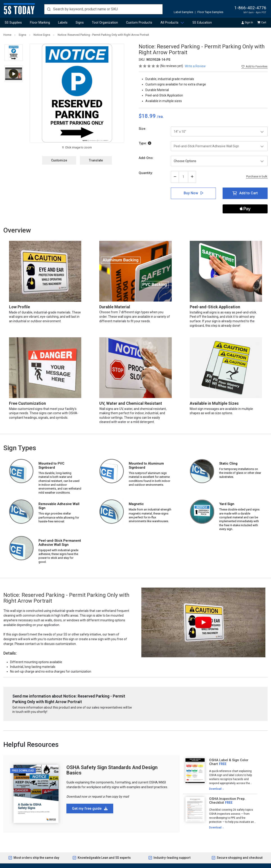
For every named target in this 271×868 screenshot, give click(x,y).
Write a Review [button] (195, 66)
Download (215, 789)
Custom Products (139, 23)
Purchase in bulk (257, 177)
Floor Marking (40, 23)
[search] (103, 9)
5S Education (202, 23)
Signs (80, 23)
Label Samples (183, 12)
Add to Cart (248, 193)
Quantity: (146, 173)
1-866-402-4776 (250, 8)
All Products (169, 23)
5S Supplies (13, 23)
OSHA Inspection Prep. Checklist (227, 801)
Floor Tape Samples (210, 12)
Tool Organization (105, 23)
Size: (142, 129)
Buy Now (191, 193)
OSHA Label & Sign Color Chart (229, 762)
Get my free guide (90, 809)
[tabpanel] (220, 775)
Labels (63, 23)
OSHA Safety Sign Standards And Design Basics (112, 770)
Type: (145, 143)
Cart (262, 22)
